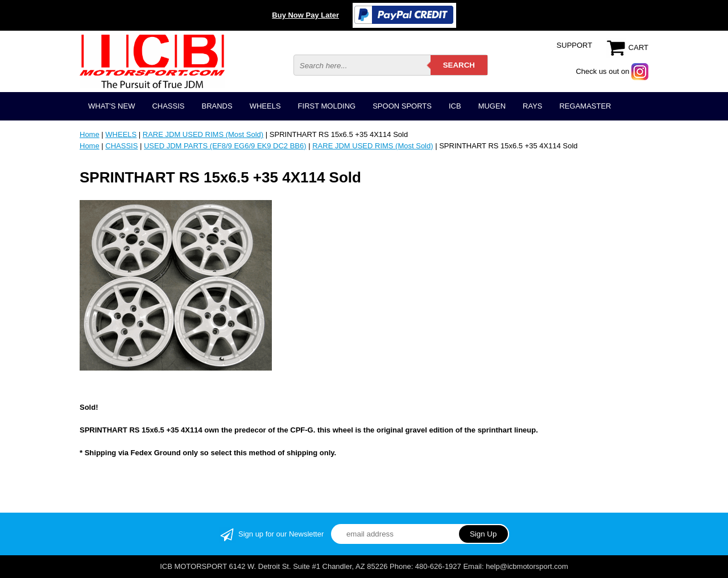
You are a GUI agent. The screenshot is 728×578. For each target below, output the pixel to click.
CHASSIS (168, 106)
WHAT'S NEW (111, 106)
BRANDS (217, 106)
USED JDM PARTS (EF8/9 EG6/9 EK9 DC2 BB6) (225, 146)
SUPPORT (575, 45)
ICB (455, 106)
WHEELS (265, 106)
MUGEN (492, 106)
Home (90, 134)
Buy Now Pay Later (305, 15)
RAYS (532, 106)
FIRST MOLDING (327, 106)
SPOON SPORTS (402, 106)
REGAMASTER (585, 106)
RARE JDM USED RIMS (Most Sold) (203, 134)
